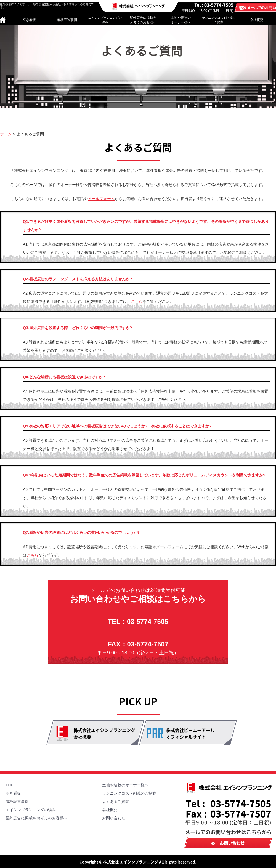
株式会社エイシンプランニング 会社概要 (104, 733)
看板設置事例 (67, 20)
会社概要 (257, 20)
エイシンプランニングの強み (105, 20)
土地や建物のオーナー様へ (181, 20)
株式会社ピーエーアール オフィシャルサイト (190, 733)
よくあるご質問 (116, 802)
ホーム (6, 134)
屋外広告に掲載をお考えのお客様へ (143, 20)
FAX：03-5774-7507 (138, 648)
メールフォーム (101, 199)
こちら (137, 302)
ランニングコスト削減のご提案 (219, 20)
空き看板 (29, 20)
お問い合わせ (114, 818)
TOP (10, 785)
